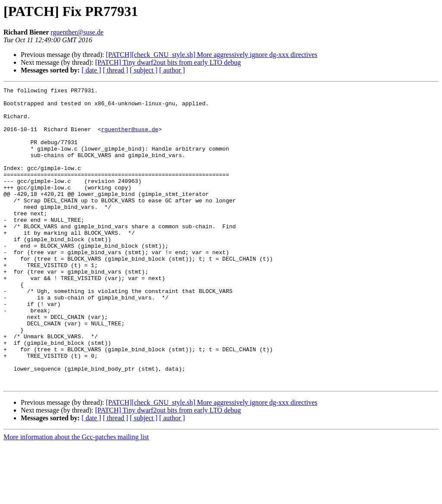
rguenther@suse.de (77, 32)
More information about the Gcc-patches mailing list (76, 496)
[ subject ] (144, 70)
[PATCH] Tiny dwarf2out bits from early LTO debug (168, 62)
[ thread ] (115, 70)
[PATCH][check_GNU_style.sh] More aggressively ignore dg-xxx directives (212, 55)
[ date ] (91, 70)
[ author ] (172, 70)
